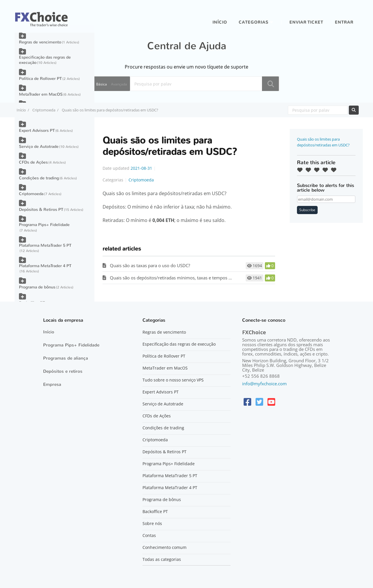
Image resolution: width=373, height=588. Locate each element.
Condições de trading (39, 178)
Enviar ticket (306, 22)
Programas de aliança (66, 358)
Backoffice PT (155, 512)
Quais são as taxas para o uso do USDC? (150, 265)
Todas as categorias (162, 559)
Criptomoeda (44, 110)
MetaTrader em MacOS (41, 94)
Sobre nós (152, 524)
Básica (102, 84)
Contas (149, 535)
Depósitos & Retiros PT (41, 210)
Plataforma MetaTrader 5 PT (45, 245)
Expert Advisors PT (37, 131)
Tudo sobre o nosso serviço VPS (173, 380)
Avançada (119, 84)
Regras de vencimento (40, 42)
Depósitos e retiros (63, 371)
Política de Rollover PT (40, 79)
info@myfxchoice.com (264, 384)
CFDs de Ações (33, 162)
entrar (344, 22)
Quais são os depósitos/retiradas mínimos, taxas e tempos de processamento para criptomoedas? (208, 278)
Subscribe (307, 210)
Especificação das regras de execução (45, 60)
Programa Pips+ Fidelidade (44, 225)
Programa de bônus (37, 287)
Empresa (52, 384)
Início (220, 22)
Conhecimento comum (164, 547)
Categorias (254, 22)
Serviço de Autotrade (39, 147)
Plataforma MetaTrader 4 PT (45, 266)
